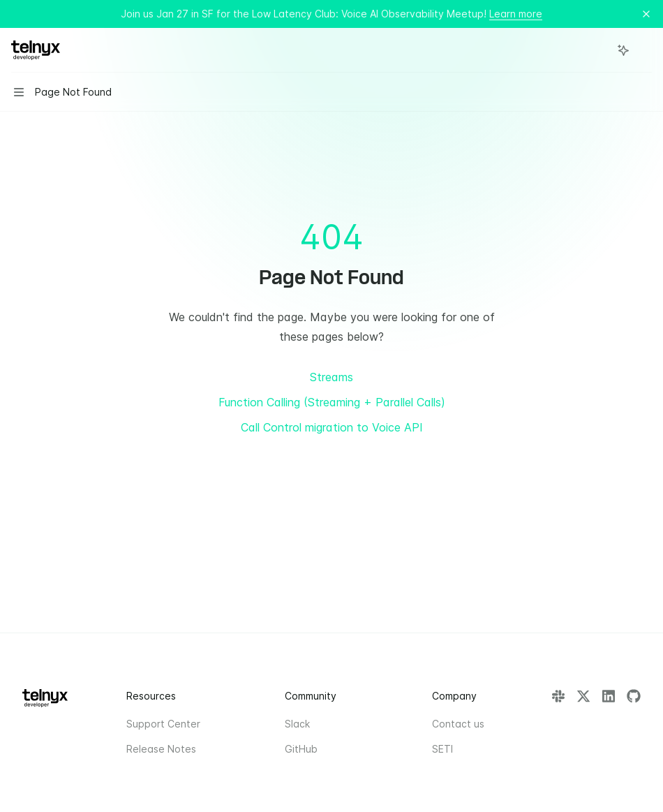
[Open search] (597, 50)
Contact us (458, 724)
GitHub (301, 749)
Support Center (163, 724)
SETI (442, 749)
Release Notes (161, 749)
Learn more (516, 14)
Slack (297, 724)
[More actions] (645, 50)
